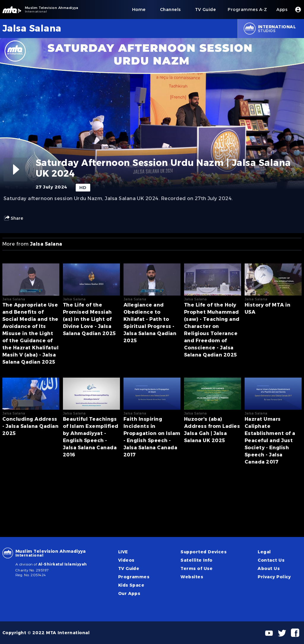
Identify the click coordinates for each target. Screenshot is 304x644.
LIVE (123, 552)
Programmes (134, 577)
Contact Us (271, 560)
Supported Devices (204, 552)
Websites (192, 577)
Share (13, 218)
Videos (126, 560)
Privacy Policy (274, 577)
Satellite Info (197, 560)
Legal (264, 552)
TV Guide (129, 568)
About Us (269, 568)
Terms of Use (197, 568)
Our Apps (129, 593)
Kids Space (131, 585)
